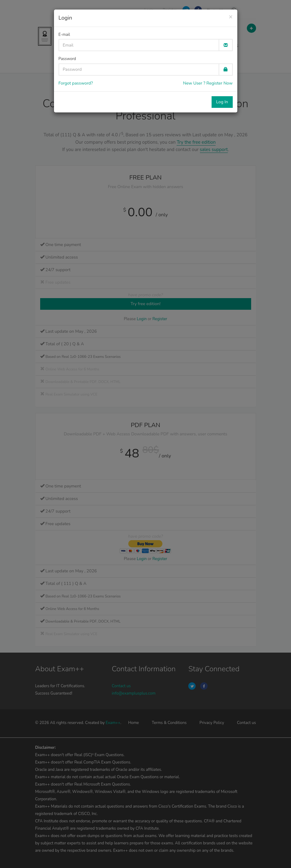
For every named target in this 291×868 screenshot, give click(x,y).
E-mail (64, 35)
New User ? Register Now (208, 83)
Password (67, 59)
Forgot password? (76, 83)
